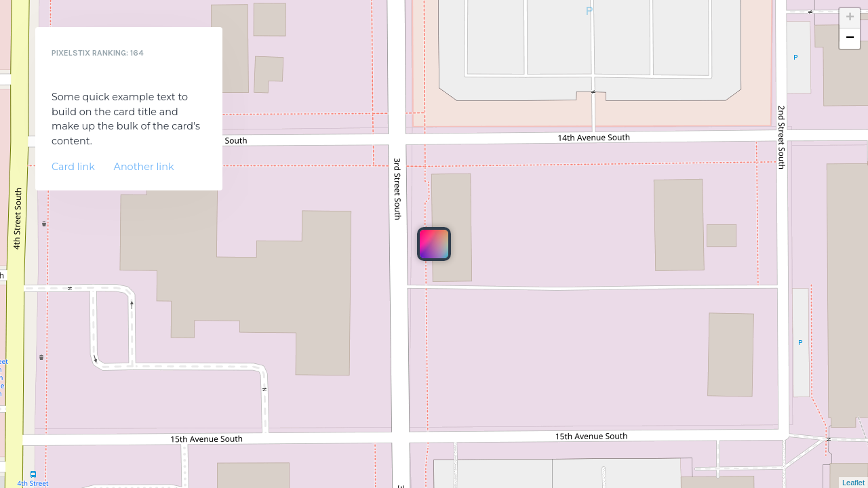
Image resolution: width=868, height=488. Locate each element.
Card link (73, 167)
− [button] (850, 39)
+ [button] (850, 18)
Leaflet (853, 483)
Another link (144, 167)
